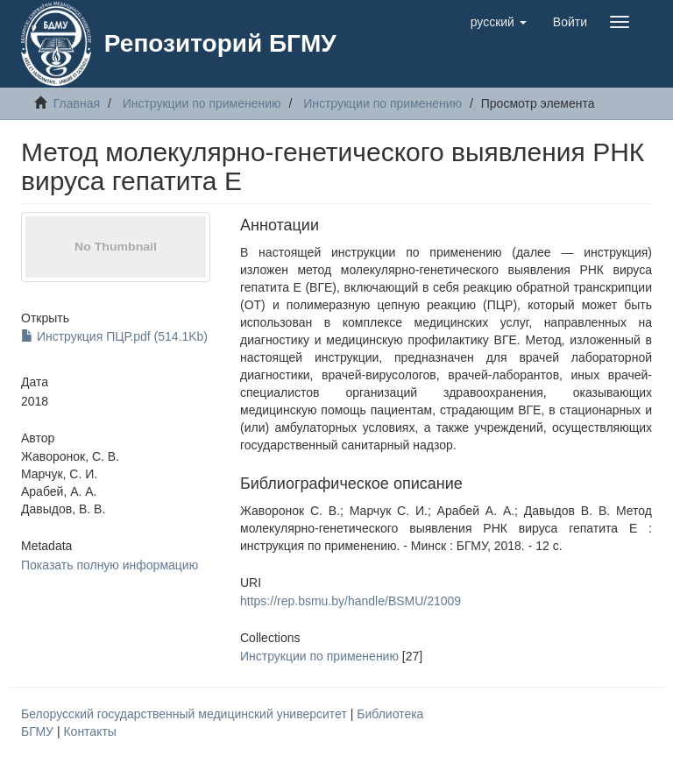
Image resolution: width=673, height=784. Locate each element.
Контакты (89, 731)
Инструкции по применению (202, 103)
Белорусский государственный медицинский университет (186, 714)
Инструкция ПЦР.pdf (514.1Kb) (114, 336)
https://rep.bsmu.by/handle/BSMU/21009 (351, 601)
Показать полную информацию (110, 565)
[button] (499, 22)
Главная (77, 103)
